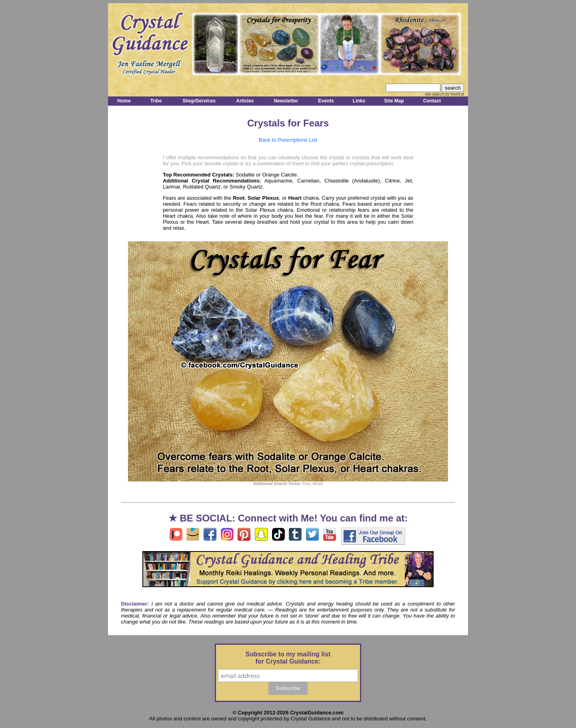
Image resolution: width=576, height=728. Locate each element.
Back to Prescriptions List (288, 140)
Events (326, 101)
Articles (245, 101)
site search (434, 94)
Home (124, 101)
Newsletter (286, 101)
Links (359, 101)
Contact (432, 101)
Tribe (156, 101)
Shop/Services (199, 101)
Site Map (394, 101)
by (454, 94)
